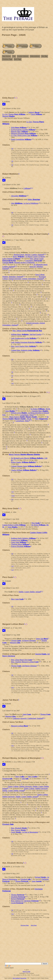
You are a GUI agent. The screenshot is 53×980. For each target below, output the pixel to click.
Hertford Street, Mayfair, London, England (29, 255)
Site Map (44, 56)
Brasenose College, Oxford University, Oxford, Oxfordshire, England (24, 278)
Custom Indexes (23, 56)
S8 (12, 854)
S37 (13, 383)
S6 (12, 148)
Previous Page (7, 59)
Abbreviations (35, 56)
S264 (13, 496)
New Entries (7, 56)
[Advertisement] (26, 80)
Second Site (23, 978)
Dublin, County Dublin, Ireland (30, 592)
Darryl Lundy (26, 972)
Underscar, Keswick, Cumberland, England (28, 718)
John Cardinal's (16, 978)
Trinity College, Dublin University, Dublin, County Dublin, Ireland (25, 796)
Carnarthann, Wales (27, 415)
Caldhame (27, 188)
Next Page (18, 59)
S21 (13, 687)
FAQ (14, 56)
